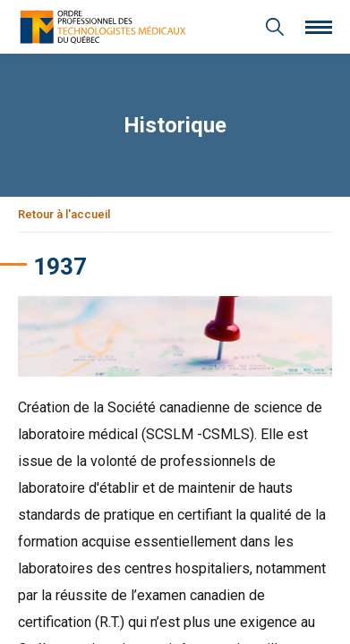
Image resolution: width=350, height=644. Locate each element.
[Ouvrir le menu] (319, 27)
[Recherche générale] (275, 27)
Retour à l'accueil (64, 214)
